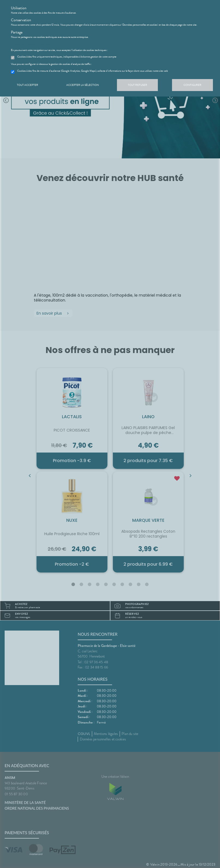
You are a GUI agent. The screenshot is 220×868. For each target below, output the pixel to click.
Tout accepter (28, 85)
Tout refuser (138, 85)
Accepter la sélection (83, 85)
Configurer (192, 85)
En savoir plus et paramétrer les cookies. (32, 44)
